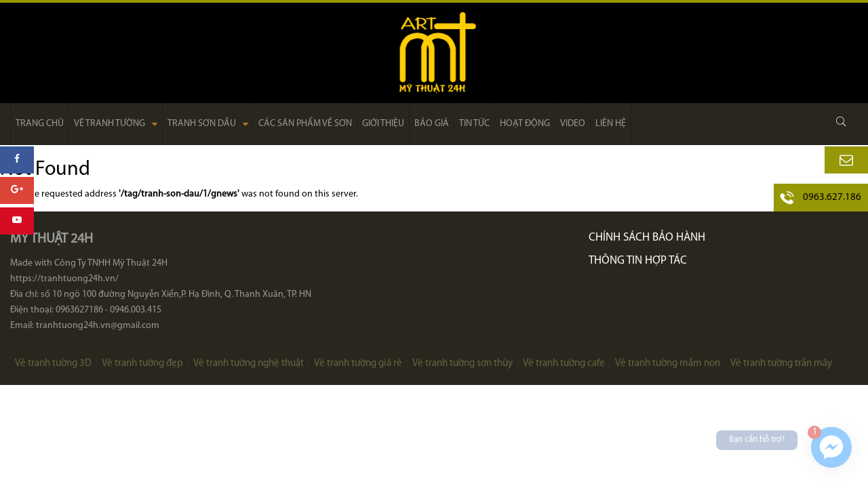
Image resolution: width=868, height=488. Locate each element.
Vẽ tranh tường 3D (53, 364)
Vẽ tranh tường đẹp (142, 364)
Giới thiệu (383, 124)
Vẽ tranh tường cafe (564, 364)
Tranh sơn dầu (208, 124)
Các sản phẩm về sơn (305, 124)
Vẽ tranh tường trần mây (781, 364)
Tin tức (474, 124)
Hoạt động (525, 124)
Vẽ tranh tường (116, 124)
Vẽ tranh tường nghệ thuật (249, 364)
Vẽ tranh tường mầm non (668, 364)
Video (573, 124)
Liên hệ (611, 124)
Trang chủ (40, 124)
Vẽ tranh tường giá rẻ (358, 364)
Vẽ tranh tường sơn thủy (462, 364)
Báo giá (432, 124)
